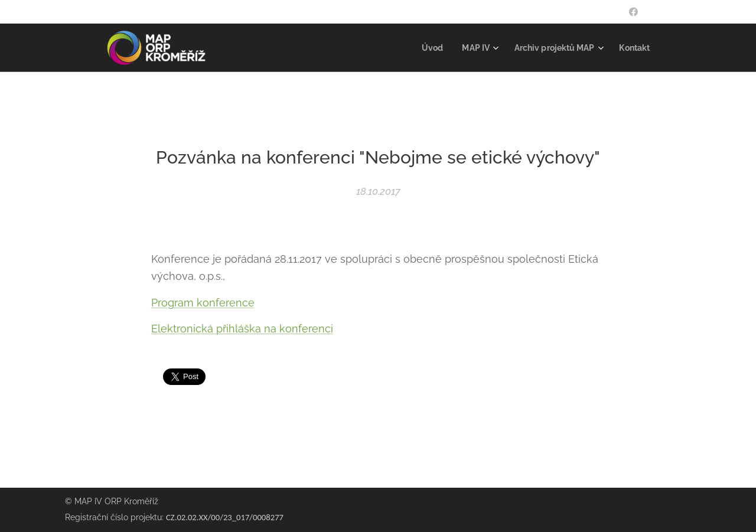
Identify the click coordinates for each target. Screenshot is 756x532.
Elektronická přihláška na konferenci (242, 329)
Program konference (203, 302)
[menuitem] (423, 48)
